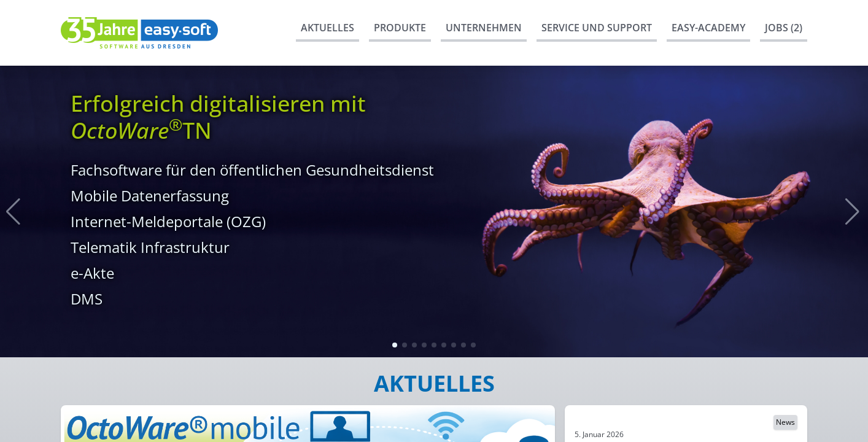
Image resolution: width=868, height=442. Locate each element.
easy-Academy (708, 28)
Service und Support (597, 28)
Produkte (400, 28)
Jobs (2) (784, 28)
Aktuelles (327, 28)
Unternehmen (484, 28)
